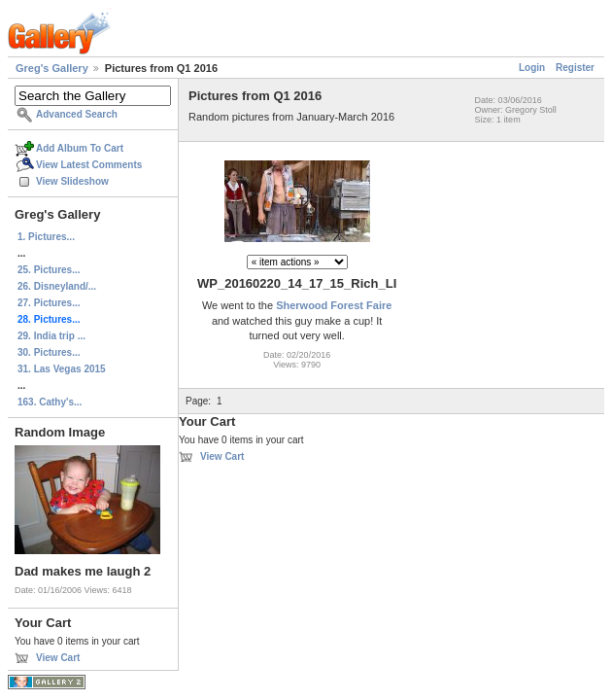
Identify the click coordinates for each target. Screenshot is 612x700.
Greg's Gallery (52, 68)
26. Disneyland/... (57, 286)
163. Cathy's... (50, 402)
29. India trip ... (51, 336)
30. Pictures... (49, 352)
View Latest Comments (89, 165)
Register (575, 68)
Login (532, 68)
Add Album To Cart (80, 148)
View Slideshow (72, 181)
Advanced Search (77, 114)
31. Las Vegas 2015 (62, 369)
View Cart (58, 658)
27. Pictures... (49, 303)
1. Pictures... (46, 237)
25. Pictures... (49, 270)
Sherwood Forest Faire (334, 305)
